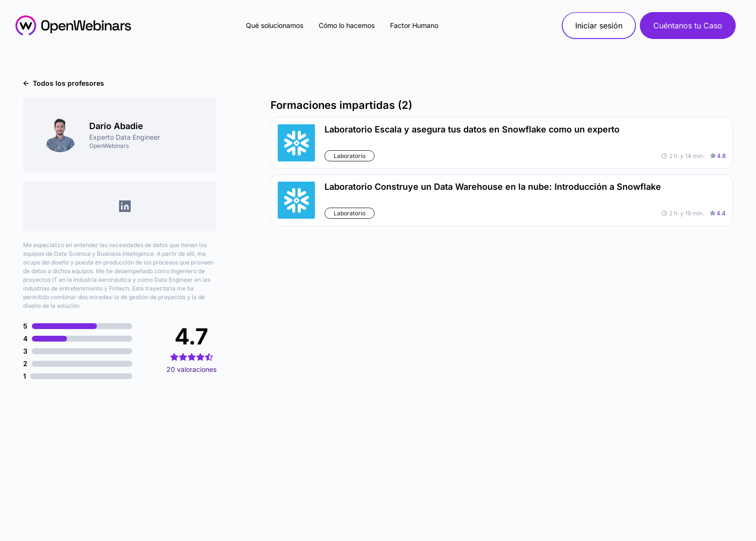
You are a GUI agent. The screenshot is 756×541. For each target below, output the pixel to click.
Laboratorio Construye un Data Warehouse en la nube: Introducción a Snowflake (493, 187)
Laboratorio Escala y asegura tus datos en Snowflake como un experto (472, 129)
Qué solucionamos (275, 25)
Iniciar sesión (599, 26)
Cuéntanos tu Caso (688, 26)
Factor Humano (414, 25)
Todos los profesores (64, 83)
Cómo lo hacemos (347, 25)
